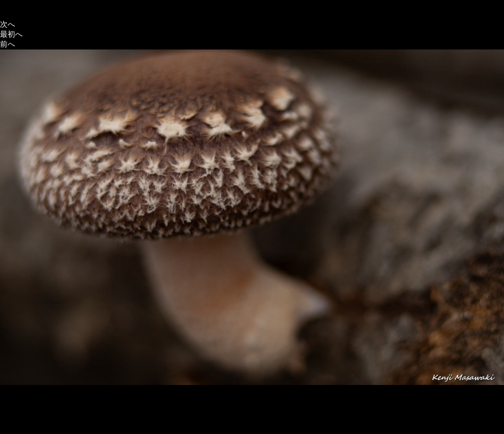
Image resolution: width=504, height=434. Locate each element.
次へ (8, 24)
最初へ (11, 34)
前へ (8, 44)
